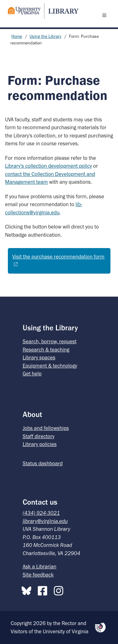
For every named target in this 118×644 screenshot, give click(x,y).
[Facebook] (44, 589)
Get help (32, 374)
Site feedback (38, 575)
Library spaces (39, 357)
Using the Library (45, 36)
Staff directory (39, 436)
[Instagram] (60, 589)
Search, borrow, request (50, 341)
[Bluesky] (28, 589)
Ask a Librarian (39, 566)
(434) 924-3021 (41, 513)
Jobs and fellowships (46, 428)
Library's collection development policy (48, 166)
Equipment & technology (50, 366)
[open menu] (106, 15)
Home (17, 36)
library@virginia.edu (45, 521)
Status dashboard (43, 463)
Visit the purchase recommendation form (58, 257)
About (32, 414)
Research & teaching (46, 350)
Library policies (40, 444)
